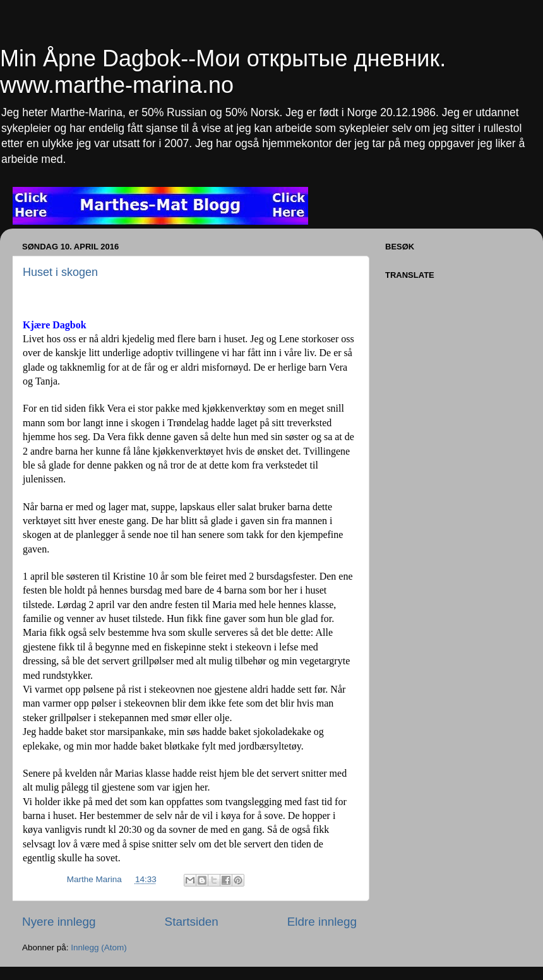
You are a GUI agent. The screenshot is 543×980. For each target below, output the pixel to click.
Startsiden (192, 922)
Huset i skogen (60, 272)
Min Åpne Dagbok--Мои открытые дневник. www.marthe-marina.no (223, 72)
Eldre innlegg (322, 922)
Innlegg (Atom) (99, 947)
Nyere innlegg (59, 922)
